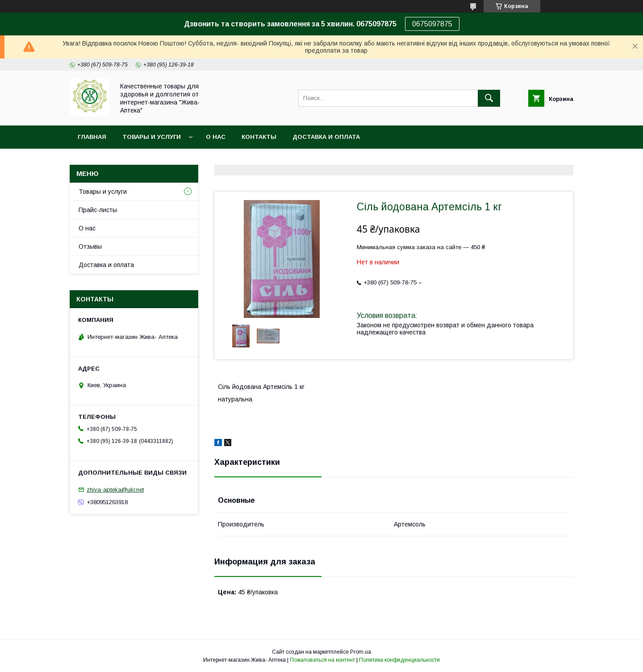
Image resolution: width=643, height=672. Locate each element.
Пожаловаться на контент (322, 660)
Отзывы (90, 246)
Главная (92, 137)
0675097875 (432, 24)
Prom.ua (361, 652)
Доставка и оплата (326, 137)
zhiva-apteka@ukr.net (115, 490)
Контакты (259, 137)
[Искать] (489, 98)
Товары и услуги (152, 137)
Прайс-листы (98, 210)
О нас (216, 137)
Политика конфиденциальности (399, 660)
